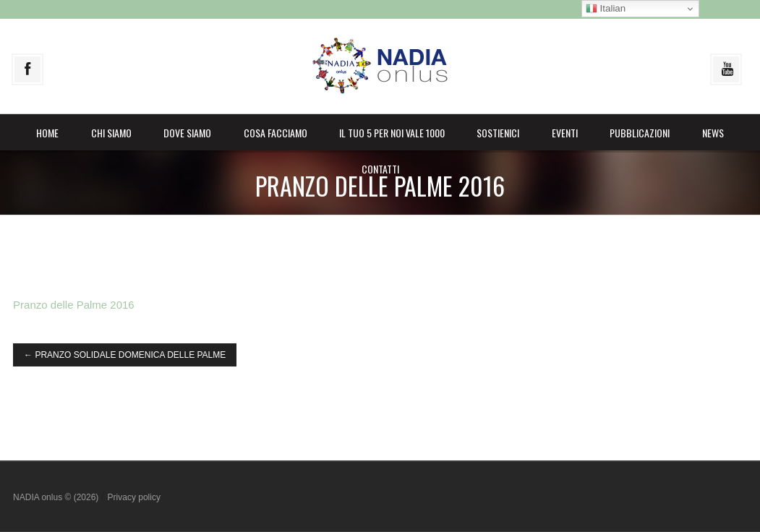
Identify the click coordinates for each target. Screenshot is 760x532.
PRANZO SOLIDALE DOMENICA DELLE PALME (125, 355)
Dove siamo (187, 133)
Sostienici (498, 133)
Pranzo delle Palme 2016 (74, 305)
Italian (606, 9)
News (713, 133)
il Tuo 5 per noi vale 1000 (392, 133)
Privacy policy (134, 497)
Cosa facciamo (276, 133)
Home (47, 133)
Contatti (380, 169)
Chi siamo (111, 133)
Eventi (565, 133)
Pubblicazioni (640, 133)
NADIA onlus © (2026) (57, 497)
